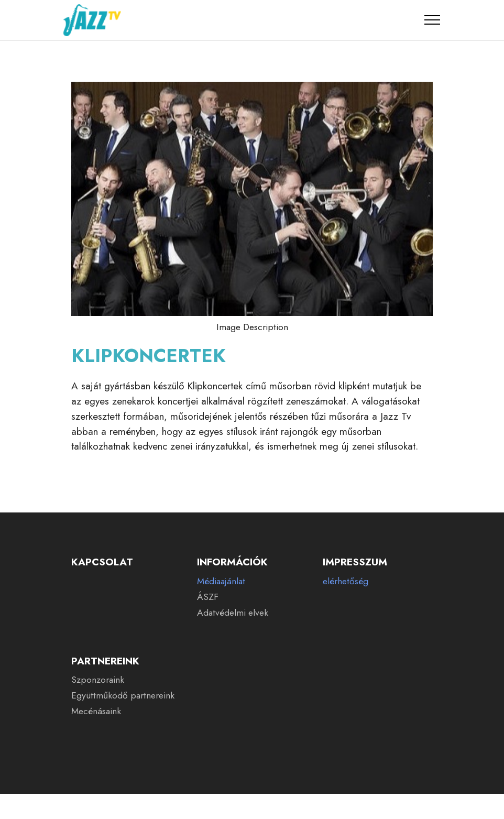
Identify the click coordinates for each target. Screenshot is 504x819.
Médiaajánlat (221, 581)
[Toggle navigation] (432, 20)
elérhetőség (346, 581)
